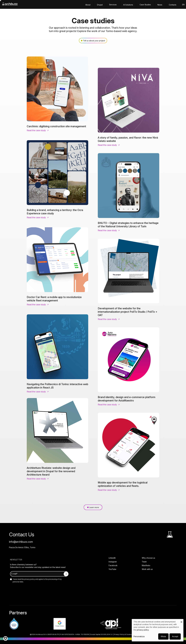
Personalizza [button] (139, 636)
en (183, 5)
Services (113, 5)
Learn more (94, 507)
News (160, 5)
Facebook (113, 565)
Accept (175, 636)
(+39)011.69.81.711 (52, 634)
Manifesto (146, 565)
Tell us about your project (94, 41)
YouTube (112, 569)
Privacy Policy (119, 634)
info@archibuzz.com (21, 542)
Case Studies (145, 5)
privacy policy (29, 579)
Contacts (173, 5)
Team (144, 562)
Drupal (100, 5)
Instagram (113, 562)
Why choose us (148, 558)
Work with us (147, 569)
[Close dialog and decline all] (181, 621)
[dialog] (158, 630)
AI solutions (128, 5)
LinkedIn (112, 558)
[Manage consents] (5, 638)
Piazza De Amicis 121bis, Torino (22, 547)
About (88, 5)
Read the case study (36, 130)
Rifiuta (163, 636)
